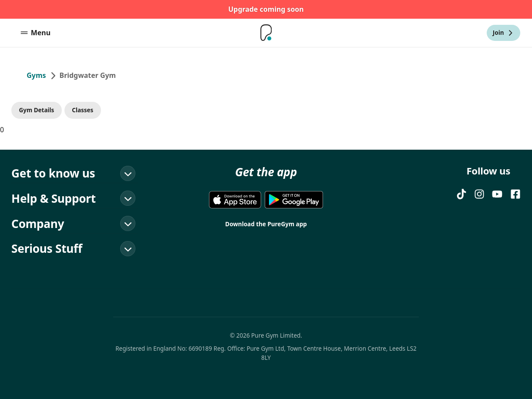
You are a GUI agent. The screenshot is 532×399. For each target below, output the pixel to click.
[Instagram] (479, 194)
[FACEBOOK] (515, 194)
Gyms (36, 75)
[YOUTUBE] (497, 194)
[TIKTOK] (461, 194)
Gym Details (37, 110)
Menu (35, 33)
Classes (82, 110)
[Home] (266, 33)
